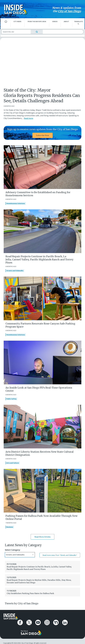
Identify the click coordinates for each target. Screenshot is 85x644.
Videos (55, 21)
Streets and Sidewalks (15, 271)
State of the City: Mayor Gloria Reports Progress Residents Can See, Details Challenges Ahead (42, 96)
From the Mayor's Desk (37, 21)
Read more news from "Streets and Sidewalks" (60, 555)
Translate (77, 22)
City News (18, 21)
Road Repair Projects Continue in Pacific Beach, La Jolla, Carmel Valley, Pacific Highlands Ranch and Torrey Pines (39, 260)
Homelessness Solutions (16, 203)
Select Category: (13, 550)
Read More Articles (42, 537)
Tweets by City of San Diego (22, 603)
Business (10, 527)
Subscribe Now (42, 135)
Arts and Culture (13, 463)
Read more (28, 118)
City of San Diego (68, 11)
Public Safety (11, 399)
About (66, 21)
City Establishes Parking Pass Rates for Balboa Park (30, 593)
